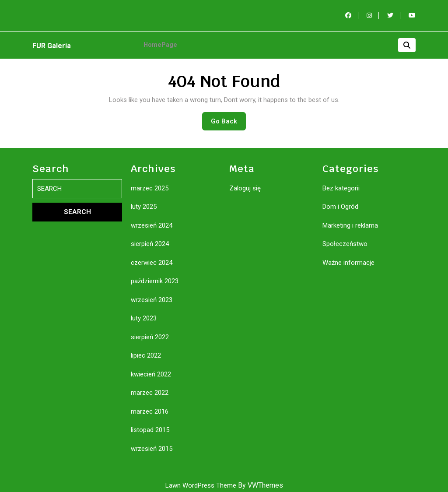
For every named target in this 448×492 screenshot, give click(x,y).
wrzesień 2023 (152, 294)
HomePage (159, 42)
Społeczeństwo (345, 238)
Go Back (228, 118)
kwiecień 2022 (151, 369)
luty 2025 (144, 201)
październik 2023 (155, 275)
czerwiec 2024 (152, 257)
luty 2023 (144, 313)
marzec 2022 (150, 387)
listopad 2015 (150, 424)
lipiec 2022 (146, 350)
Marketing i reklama (350, 220)
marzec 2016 (150, 406)
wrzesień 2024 (152, 220)
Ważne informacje (348, 257)
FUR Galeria (52, 43)
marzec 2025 (150, 183)
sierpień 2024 (150, 238)
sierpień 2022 (150, 331)
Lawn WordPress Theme (201, 480)
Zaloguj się (245, 183)
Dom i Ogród (340, 201)
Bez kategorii (341, 183)
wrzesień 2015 (152, 443)
